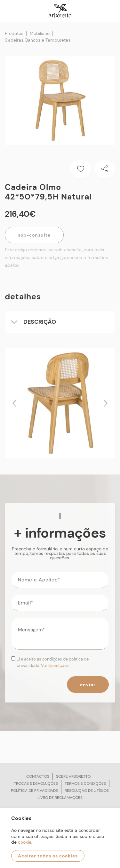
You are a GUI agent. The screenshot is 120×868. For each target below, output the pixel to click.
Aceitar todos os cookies (48, 856)
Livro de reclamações (60, 798)
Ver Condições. (55, 665)
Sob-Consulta (34, 235)
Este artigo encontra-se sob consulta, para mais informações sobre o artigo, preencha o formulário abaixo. (56, 257)
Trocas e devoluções (36, 783)
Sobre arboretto (73, 776)
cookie (25, 842)
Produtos (14, 33)
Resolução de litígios (87, 791)
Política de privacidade (34, 791)
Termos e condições (85, 783)
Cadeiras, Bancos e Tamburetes (38, 40)
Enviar (88, 685)
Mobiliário (40, 33)
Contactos (38, 776)
